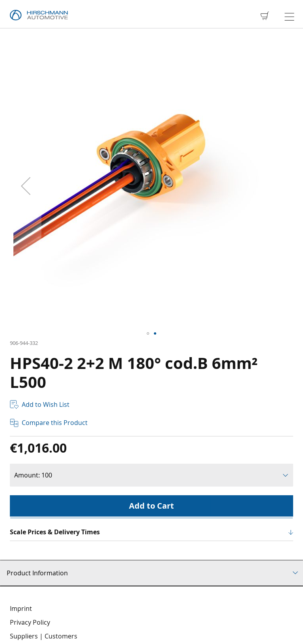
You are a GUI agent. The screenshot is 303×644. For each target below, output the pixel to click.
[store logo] (39, 15)
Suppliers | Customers (44, 636)
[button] (26, 186)
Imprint (21, 608)
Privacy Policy (30, 622)
